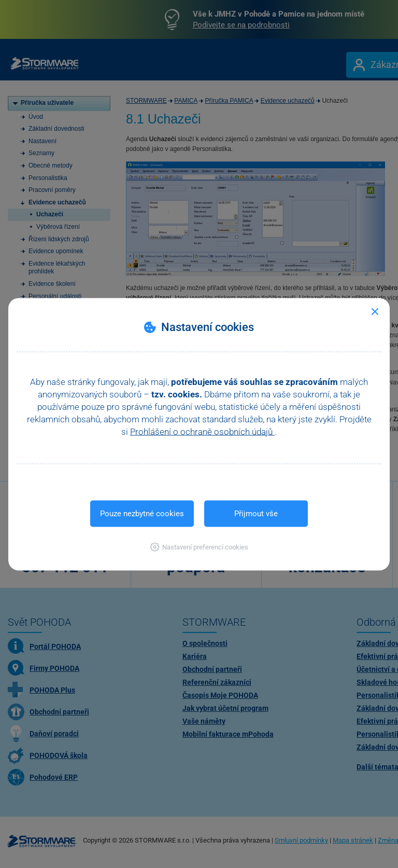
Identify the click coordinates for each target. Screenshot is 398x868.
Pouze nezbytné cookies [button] (142, 513)
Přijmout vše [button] (256, 513)
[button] (199, 547)
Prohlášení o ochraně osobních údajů (202, 431)
